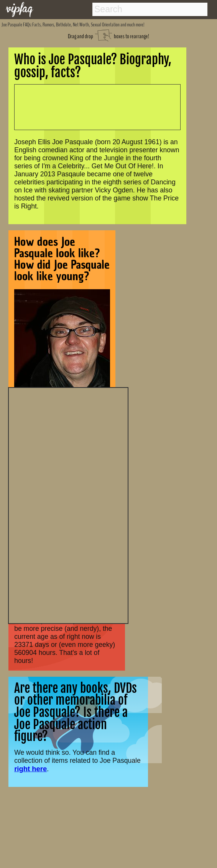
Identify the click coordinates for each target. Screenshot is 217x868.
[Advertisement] (68, 505)
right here (30, 769)
